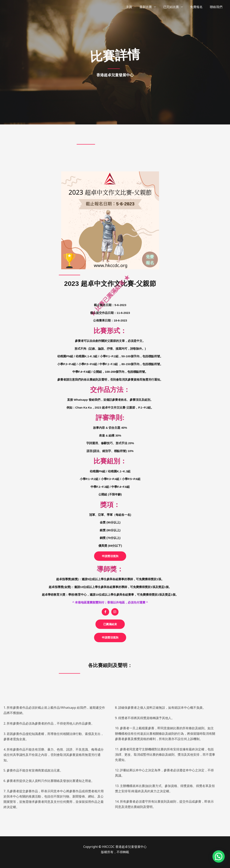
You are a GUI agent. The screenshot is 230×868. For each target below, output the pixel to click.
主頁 (134, 7)
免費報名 (198, 7)
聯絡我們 (217, 7)
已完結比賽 (174, 7)
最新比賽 (149, 7)
